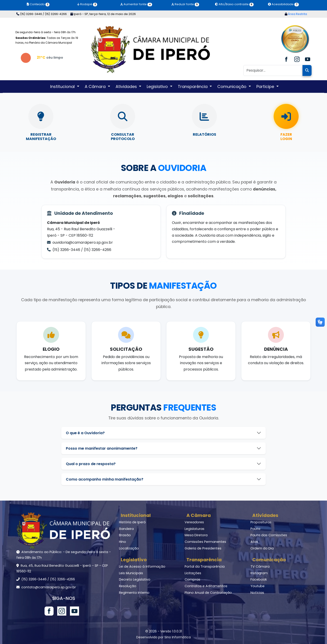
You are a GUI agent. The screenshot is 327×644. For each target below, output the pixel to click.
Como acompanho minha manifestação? (105, 479)
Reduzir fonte (185, 4)
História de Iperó (132, 522)
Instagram (259, 573)
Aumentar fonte (136, 4)
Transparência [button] (193, 86)
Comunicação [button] (232, 86)
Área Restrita (296, 14)
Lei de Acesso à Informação (142, 566)
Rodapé (87, 4)
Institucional (136, 515)
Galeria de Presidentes (203, 548)
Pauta (255, 529)
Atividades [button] (127, 86)
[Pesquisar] (273, 70)
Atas (254, 542)
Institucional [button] (63, 86)
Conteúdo (38, 4)
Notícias (257, 593)
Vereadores (194, 522)
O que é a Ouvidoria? (85, 433)
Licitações (193, 573)
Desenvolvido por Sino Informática (163, 637)
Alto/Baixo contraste (234, 4)
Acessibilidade (283, 4)
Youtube (258, 586)
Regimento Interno (134, 593)
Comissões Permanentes (205, 542)
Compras (192, 579)
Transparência (204, 560)
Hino (123, 542)
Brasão (125, 535)
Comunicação (269, 560)
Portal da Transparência (205, 566)
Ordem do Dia (262, 548)
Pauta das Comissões (269, 535)
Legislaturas (194, 529)
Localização (129, 548)
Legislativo (134, 560)
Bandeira (126, 529)
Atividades (265, 515)
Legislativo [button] (158, 86)
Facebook (259, 579)
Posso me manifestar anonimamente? (102, 448)
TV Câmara (260, 566)
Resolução (128, 586)
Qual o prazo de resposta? (91, 464)
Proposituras (261, 522)
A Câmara (199, 515)
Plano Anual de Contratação (208, 593)
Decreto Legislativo (135, 579)
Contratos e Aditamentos (206, 586)
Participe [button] (266, 86)
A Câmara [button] (96, 86)
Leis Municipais (131, 573)
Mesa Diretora (196, 535)
